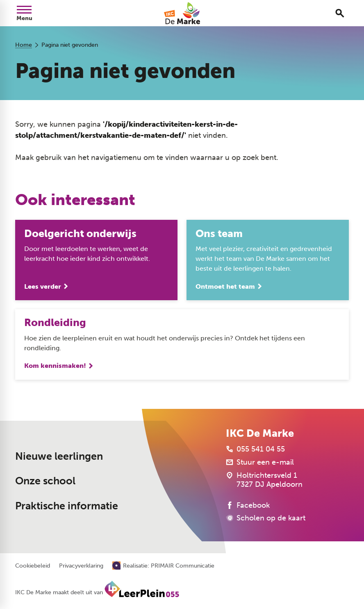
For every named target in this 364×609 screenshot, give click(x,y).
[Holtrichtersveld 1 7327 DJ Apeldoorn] (264, 480)
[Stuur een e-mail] (260, 462)
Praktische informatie (67, 506)
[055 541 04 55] (255, 449)
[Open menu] (24, 13)
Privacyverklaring (81, 566)
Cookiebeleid (33, 566)
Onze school (45, 481)
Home (24, 45)
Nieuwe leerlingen (59, 456)
